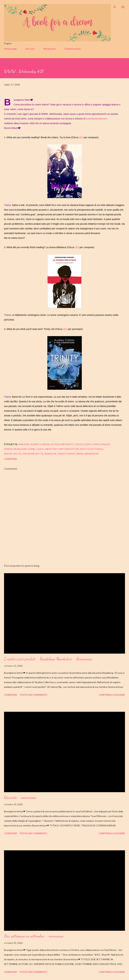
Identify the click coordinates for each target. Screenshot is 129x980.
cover (95, 444)
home (31, 449)
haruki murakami (15, 449)
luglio (40, 449)
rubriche (50, 454)
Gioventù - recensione (20, 797)
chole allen (82, 444)
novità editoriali (92, 449)
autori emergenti (62, 444)
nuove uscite (13, 454)
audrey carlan (40, 444)
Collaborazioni (72, 49)
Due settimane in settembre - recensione (34, 936)
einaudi (105, 444)
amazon (24, 444)
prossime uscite (33, 454)
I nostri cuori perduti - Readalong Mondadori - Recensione (48, 659)
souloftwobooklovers (96, 119)
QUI (81, 137)
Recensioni (50, 49)
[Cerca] (115, 6)
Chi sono (30, 49)
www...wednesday (88, 454)
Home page (10, 49)
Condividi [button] (10, 459)
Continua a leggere (112, 695)
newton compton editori (62, 449)
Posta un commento (34, 695)
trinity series (66, 454)
